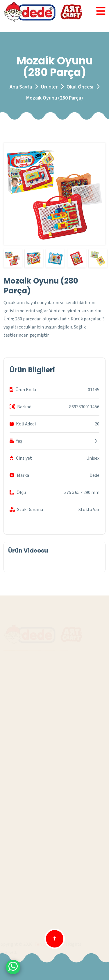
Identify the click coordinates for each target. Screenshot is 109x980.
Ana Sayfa (21, 87)
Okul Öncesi (80, 87)
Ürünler (49, 87)
